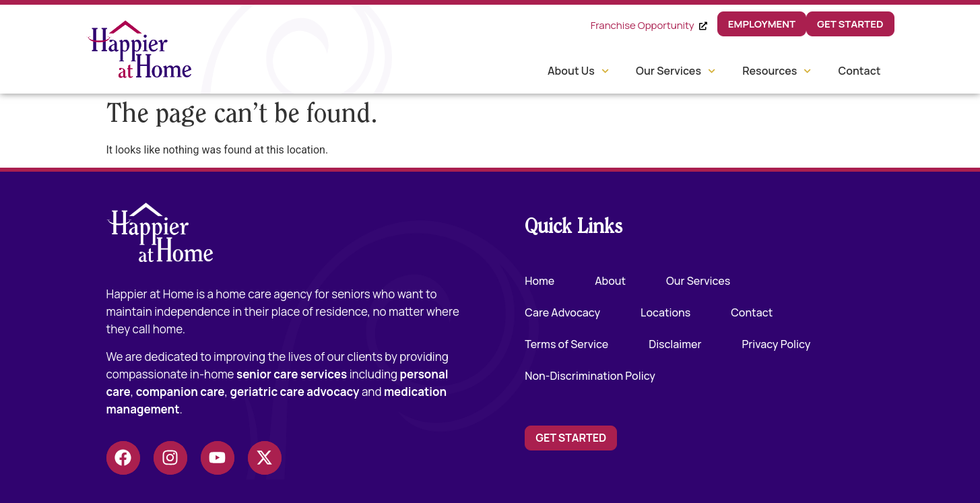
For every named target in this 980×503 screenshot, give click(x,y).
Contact (859, 71)
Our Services (676, 71)
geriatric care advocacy (294, 392)
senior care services (292, 374)
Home (540, 281)
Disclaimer (675, 344)
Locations (665, 312)
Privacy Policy (777, 344)
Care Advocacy (562, 312)
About (610, 281)
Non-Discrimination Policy (590, 376)
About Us (578, 71)
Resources (777, 71)
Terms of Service (566, 344)
